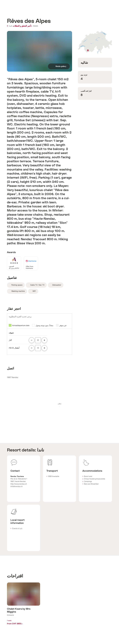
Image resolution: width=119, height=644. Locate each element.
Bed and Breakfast (91, 484)
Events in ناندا (17, 528)
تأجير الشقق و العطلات (19, 26)
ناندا (41, 450)
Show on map (95, 43)
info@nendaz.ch (17, 486)
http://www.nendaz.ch (19, 484)
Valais (35, 26)
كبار (10, 340)
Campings (88, 481)
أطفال (14, 348)
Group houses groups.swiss (95, 479)
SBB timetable (54, 476)
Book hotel (88, 476)
